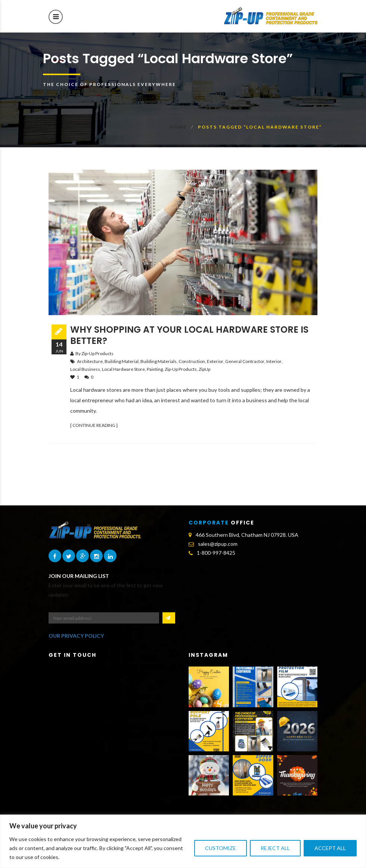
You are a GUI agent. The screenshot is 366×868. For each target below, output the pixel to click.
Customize (221, 848)
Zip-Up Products (181, 369)
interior (274, 361)
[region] (183, 841)
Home (178, 127)
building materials (159, 361)
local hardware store (123, 369)
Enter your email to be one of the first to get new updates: (106, 590)
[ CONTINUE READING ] (94, 425)
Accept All (330, 848)
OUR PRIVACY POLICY (76, 636)
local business (85, 369)
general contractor (245, 361)
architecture (90, 361)
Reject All (275, 848)
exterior (215, 361)
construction (192, 361)
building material (122, 361)
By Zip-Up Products (94, 353)
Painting (155, 369)
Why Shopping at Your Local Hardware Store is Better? (189, 335)
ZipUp (204, 369)
